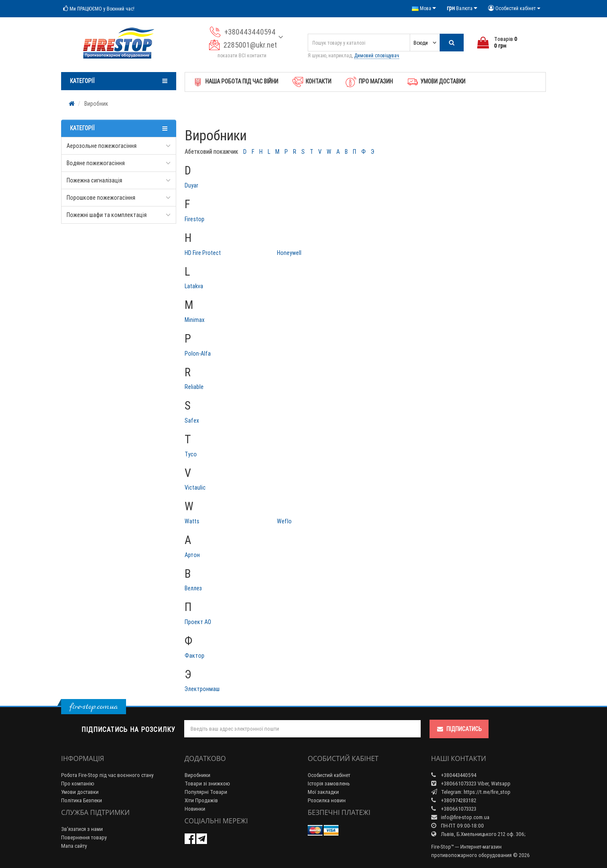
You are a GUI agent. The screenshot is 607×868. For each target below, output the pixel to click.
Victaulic (195, 488)
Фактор (195, 656)
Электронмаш (202, 689)
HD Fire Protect (203, 253)
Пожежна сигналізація (94, 180)
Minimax (195, 320)
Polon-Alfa (198, 354)
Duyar (191, 185)
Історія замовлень (329, 784)
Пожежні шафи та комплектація (107, 215)
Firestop (195, 219)
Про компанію (78, 784)
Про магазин (369, 82)
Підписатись (459, 729)
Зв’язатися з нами (82, 829)
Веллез (193, 588)
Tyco (191, 454)
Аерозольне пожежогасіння (102, 146)
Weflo (284, 521)
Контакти (312, 82)
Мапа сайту (74, 846)
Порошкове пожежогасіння (101, 198)
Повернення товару (84, 837)
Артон (192, 555)
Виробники (197, 775)
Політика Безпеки (82, 800)
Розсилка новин (327, 800)
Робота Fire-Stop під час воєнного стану (107, 775)
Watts (192, 521)
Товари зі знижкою (207, 784)
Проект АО (198, 622)
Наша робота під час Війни (235, 82)
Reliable (194, 387)
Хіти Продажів (201, 800)
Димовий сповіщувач (377, 55)
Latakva (194, 286)
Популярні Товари (206, 792)
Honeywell (289, 253)
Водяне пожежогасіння (96, 163)
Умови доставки (436, 82)
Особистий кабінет (329, 775)
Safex (192, 421)
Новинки (195, 809)
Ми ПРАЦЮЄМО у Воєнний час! (99, 9)
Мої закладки (323, 792)
